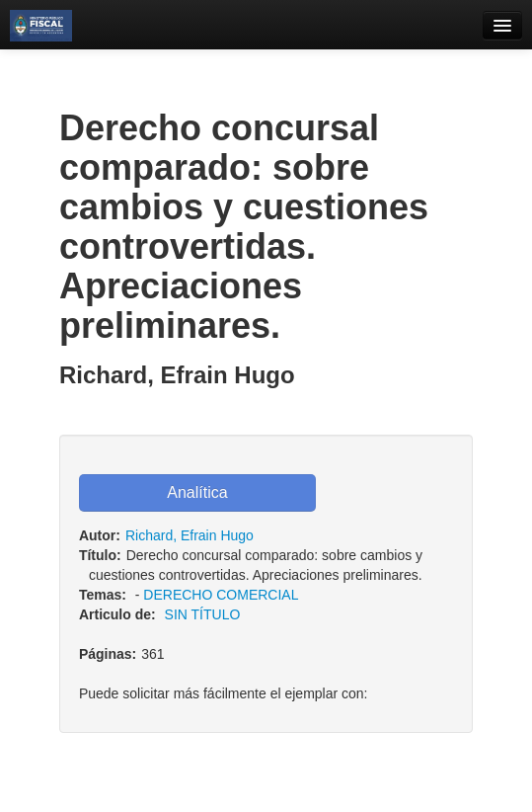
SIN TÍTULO (203, 614)
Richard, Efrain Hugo (190, 535)
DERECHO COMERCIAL (221, 595)
